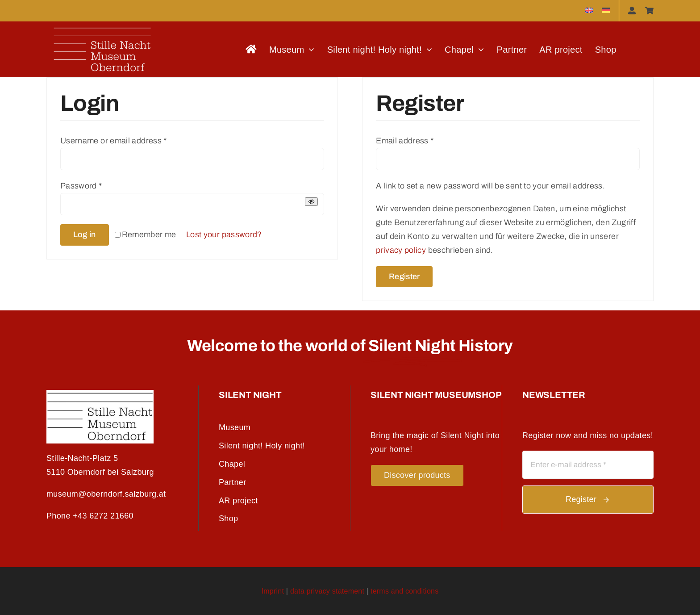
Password (81, 186)
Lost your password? (224, 234)
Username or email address (114, 141)
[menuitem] (589, 11)
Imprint (273, 591)
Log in (85, 234)
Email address (405, 141)
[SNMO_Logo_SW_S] (100, 394)
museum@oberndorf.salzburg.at (106, 494)
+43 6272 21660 (103, 516)
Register (404, 276)
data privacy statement (327, 591)
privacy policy (401, 250)
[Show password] (311, 202)
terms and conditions (404, 591)
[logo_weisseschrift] (102, 25)
